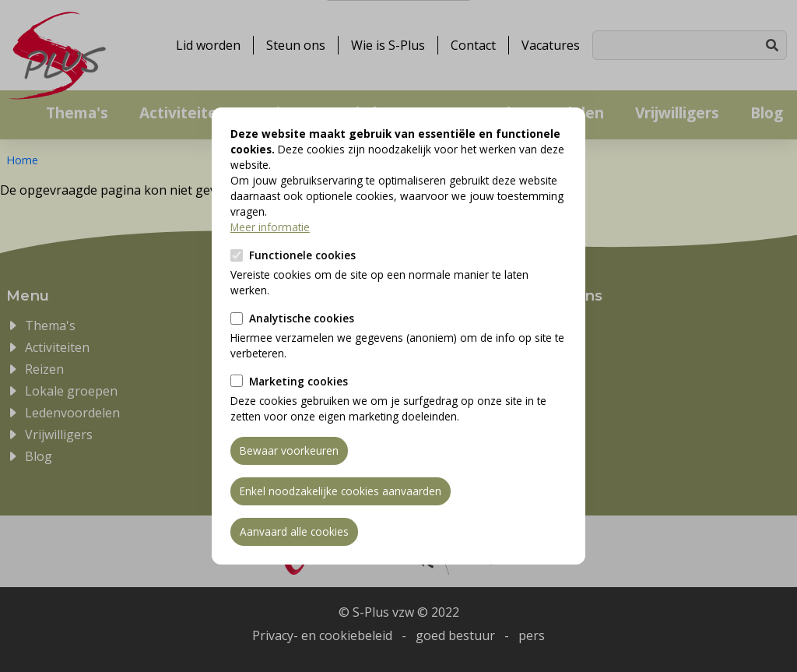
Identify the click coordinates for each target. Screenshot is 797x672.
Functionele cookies (302, 255)
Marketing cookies (298, 381)
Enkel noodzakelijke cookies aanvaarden (341, 491)
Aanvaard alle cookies (294, 531)
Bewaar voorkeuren (289, 450)
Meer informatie (270, 227)
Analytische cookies (302, 318)
